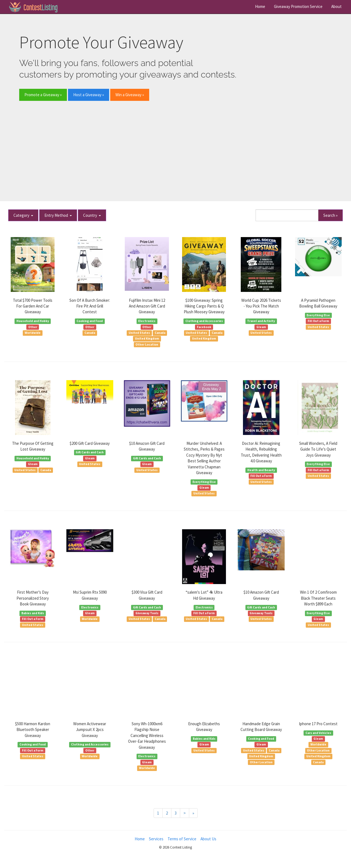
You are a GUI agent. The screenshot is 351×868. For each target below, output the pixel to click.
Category (23, 215)
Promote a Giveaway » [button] (43, 95)
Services (156, 839)
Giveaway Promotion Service (298, 6)
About (336, 6)
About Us (208, 839)
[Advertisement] (175, 147)
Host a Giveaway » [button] (89, 95)
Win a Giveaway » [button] (130, 95)
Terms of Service (182, 839)
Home (260, 6)
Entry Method (58, 215)
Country (92, 215)
